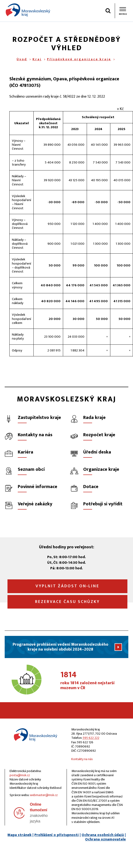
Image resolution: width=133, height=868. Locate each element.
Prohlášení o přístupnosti (57, 835)
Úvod (22, 59)
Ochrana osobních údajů (103, 835)
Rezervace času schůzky (67, 602)
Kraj (37, 59)
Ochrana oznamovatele (105, 839)
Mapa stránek (20, 835)
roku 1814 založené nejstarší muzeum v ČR (94, 681)
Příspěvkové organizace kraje (79, 59)
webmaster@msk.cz (44, 795)
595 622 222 (91, 738)
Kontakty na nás (82, 759)
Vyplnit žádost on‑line (68, 586)
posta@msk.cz (20, 775)
